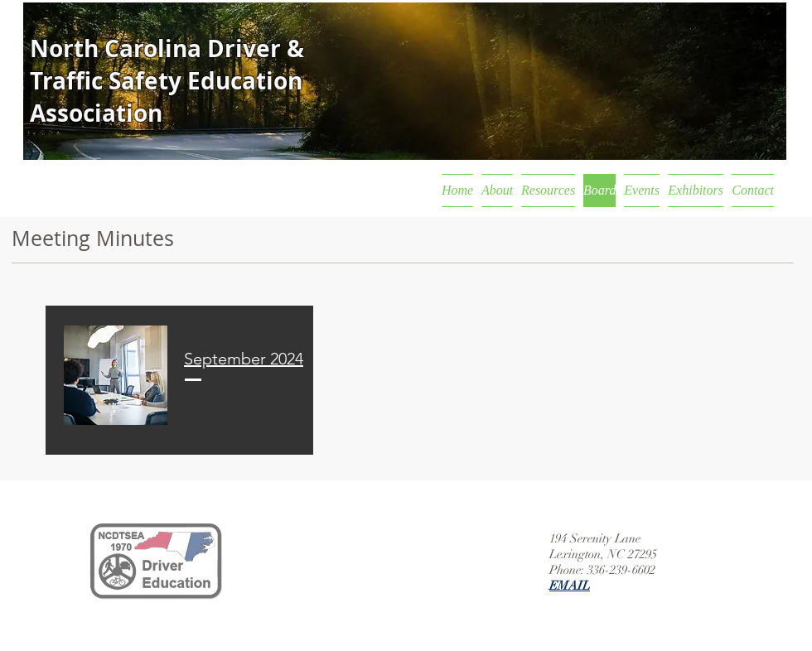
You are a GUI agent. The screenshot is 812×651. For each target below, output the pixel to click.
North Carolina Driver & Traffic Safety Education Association (167, 81)
